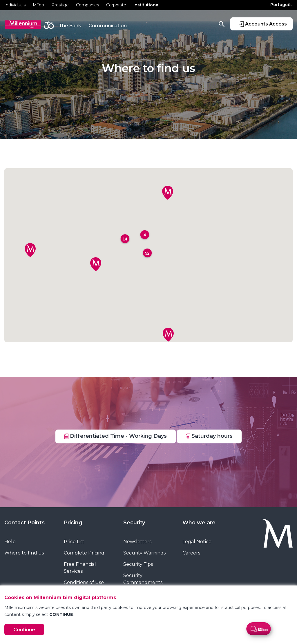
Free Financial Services (80, 568)
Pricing (73, 523)
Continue (24, 630)
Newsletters (137, 542)
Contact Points (25, 523)
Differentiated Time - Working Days (116, 436)
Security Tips (138, 564)
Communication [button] (108, 26)
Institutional (146, 5)
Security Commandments (143, 579)
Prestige (60, 5)
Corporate (116, 5)
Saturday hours (209, 436)
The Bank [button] (70, 26)
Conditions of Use (84, 582)
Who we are (199, 523)
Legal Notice (197, 542)
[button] (96, 264)
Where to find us (24, 553)
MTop (38, 5)
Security (134, 523)
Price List (74, 542)
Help (10, 542)
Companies (87, 5)
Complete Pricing (84, 553)
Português (281, 5)
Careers (191, 553)
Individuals (15, 5)
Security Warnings (144, 553)
